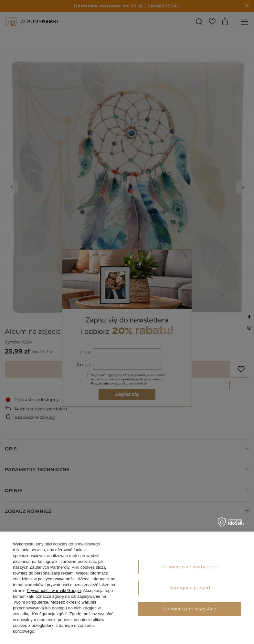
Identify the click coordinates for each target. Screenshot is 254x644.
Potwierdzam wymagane (190, 567)
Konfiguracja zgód (190, 588)
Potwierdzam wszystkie (190, 609)
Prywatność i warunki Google (54, 591)
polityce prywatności (57, 579)
